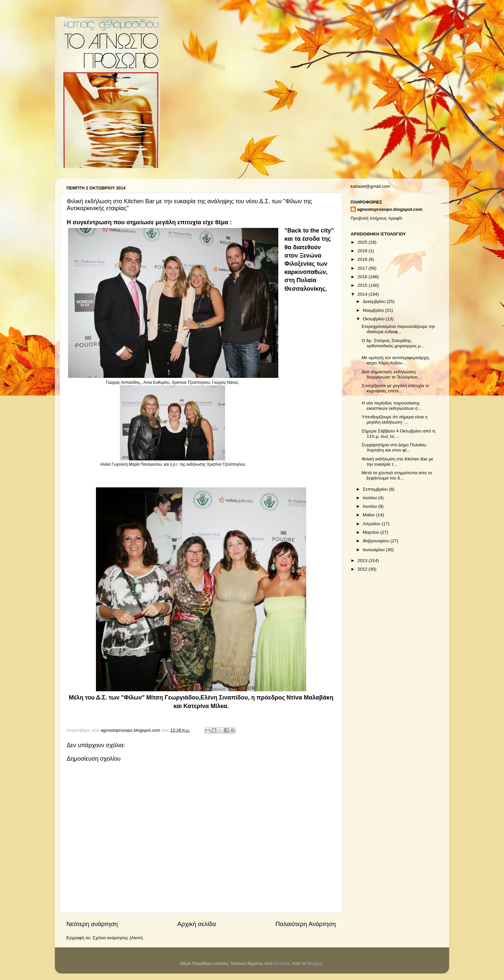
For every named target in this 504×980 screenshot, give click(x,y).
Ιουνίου (370, 506)
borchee (282, 963)
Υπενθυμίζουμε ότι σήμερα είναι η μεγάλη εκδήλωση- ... (395, 419)
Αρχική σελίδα (197, 924)
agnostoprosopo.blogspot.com (390, 209)
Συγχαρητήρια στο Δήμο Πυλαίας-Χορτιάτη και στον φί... (395, 447)
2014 (363, 294)
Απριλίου (372, 524)
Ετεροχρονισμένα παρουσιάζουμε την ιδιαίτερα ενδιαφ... (398, 329)
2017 (363, 268)
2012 (363, 569)
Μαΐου (369, 515)
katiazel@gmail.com (370, 186)
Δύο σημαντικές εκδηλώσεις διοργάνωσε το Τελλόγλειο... (392, 374)
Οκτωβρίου (374, 319)
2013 (363, 561)
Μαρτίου (372, 532)
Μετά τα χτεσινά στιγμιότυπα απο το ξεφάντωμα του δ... (397, 475)
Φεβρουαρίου (377, 541)
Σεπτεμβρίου (376, 489)
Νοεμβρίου (374, 310)
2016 (363, 277)
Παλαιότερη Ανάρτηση (306, 924)
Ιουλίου (370, 498)
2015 (363, 285)
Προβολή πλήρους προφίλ (376, 218)
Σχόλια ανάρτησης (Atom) (118, 938)
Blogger (315, 963)
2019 (363, 251)
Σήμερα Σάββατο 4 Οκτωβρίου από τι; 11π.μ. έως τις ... (399, 434)
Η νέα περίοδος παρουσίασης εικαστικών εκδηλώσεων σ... (392, 406)
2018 (363, 259)
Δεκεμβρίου (375, 301)
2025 (363, 242)
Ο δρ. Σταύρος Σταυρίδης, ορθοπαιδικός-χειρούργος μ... (393, 343)
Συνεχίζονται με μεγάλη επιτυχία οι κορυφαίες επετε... (395, 388)
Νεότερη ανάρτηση (92, 924)
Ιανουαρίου (374, 550)
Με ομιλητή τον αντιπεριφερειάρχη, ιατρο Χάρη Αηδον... (396, 360)
